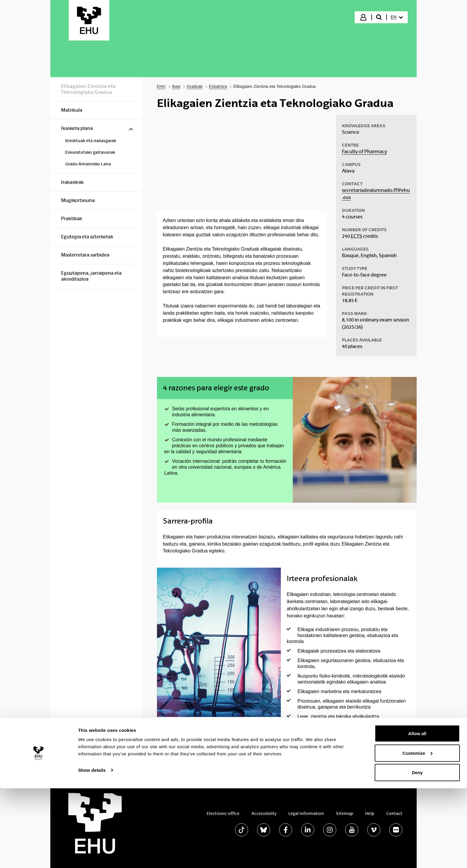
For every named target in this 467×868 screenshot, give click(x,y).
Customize (418, 833)
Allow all (417, 813)
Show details (92, 850)
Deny (417, 852)
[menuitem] (397, 17)
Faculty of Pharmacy (364, 152)
